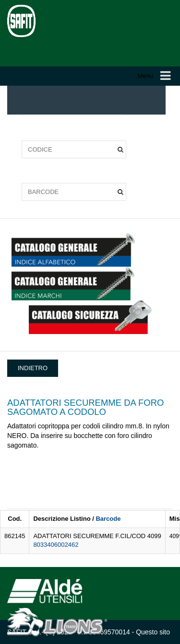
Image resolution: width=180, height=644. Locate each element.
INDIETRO (33, 368)
